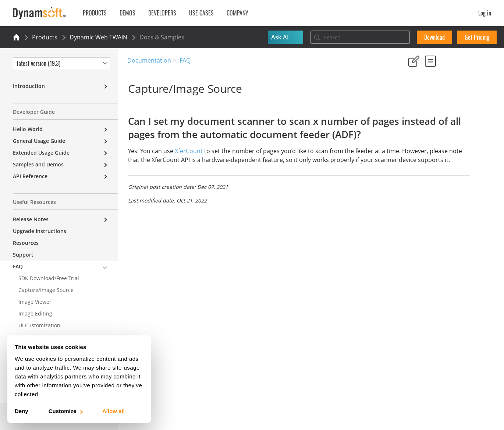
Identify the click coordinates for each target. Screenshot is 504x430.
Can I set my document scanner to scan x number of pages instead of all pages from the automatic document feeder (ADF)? (445, 149)
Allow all (113, 411)
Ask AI (280, 37)
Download (434, 37)
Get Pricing (477, 37)
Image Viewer (35, 302)
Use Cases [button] (201, 13)
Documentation (149, 60)
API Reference (30, 176)
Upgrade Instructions (40, 231)
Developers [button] (162, 13)
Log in (485, 13)
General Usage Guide (39, 141)
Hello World (28, 129)
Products (45, 37)
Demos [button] (127, 13)
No (436, 96)
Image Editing (35, 313)
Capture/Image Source (46, 290)
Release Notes (31, 219)
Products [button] (95, 13)
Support (23, 255)
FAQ (185, 60)
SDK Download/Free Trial (49, 278)
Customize (65, 411)
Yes (410, 96)
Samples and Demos (38, 164)
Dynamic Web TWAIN (98, 37)
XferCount (188, 164)
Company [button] (237, 13)
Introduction (29, 86)
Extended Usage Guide (41, 153)
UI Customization (39, 325)
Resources (26, 243)
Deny (22, 411)
